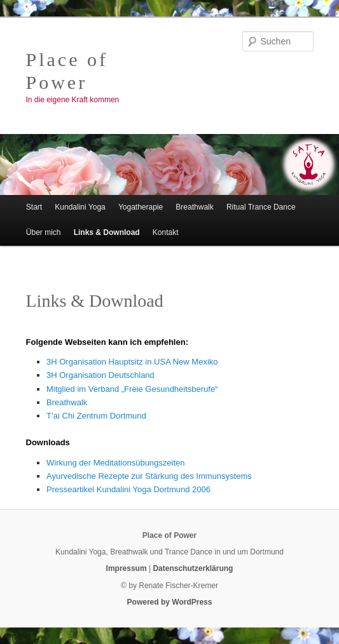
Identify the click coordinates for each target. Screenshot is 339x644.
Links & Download (107, 232)
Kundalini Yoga (80, 207)
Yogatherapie (141, 207)
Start (34, 207)
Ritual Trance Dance (261, 207)
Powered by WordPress (170, 602)
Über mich (44, 232)
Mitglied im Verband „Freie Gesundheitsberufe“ (132, 389)
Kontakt (166, 232)
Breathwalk (194, 207)
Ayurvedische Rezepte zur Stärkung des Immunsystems (149, 476)
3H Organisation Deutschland (100, 375)
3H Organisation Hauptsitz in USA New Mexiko (132, 362)
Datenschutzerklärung (193, 568)
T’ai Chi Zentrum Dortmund (96, 416)
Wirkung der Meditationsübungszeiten (116, 463)
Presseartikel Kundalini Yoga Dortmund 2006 (128, 489)
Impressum (127, 568)
